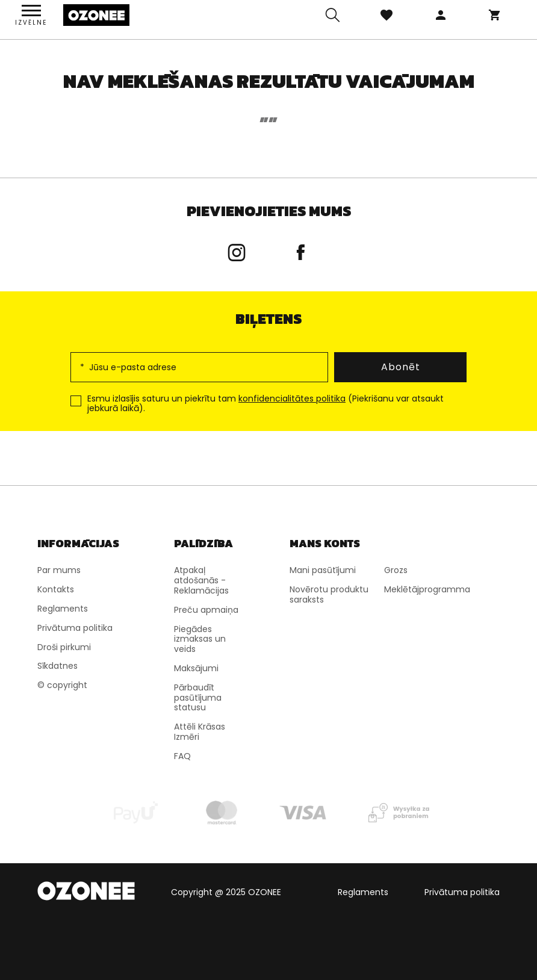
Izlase (386, 15)
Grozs (495, 15)
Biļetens (268, 319)
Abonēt (401, 367)
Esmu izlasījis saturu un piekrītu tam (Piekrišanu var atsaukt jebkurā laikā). (265, 404)
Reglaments (363, 892)
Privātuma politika (462, 892)
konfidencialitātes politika (292, 399)
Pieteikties (441, 15)
